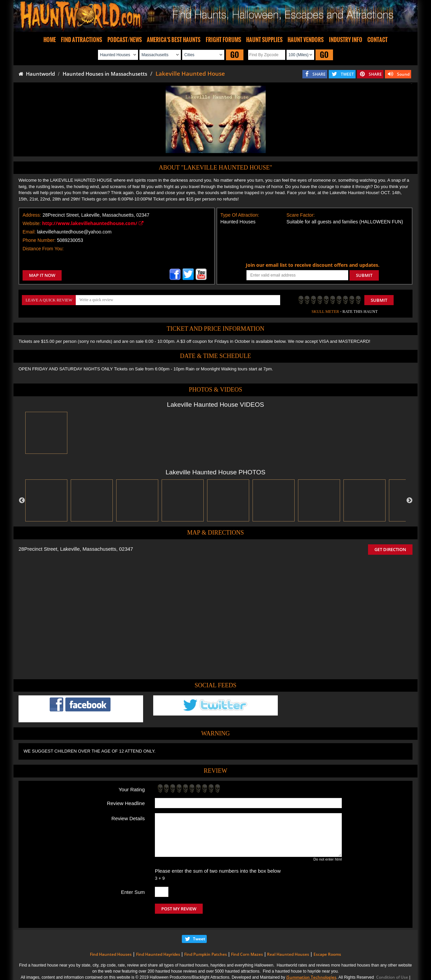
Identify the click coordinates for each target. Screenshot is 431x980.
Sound (403, 74)
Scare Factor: (301, 215)
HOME (50, 40)
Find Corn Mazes (247, 954)
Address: (32, 215)
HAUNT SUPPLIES (264, 40)
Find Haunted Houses (111, 954)
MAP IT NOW (42, 275)
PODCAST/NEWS (125, 40)
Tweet (199, 939)
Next (409, 501)
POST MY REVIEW (179, 909)
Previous (22, 501)
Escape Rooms (327, 954)
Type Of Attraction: (240, 215)
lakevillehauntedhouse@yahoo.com (74, 232)
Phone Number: (39, 240)
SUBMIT (364, 275)
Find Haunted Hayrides (158, 954)
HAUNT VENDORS (306, 40)
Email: (29, 232)
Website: (32, 223)
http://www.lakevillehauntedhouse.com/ (93, 223)
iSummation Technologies (311, 977)
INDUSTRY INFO (346, 40)
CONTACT (377, 40)
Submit (379, 300)
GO (235, 55)
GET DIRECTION (390, 549)
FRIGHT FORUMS (223, 40)
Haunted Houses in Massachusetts (105, 74)
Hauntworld (37, 74)
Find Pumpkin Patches (206, 954)
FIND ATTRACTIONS (81, 40)
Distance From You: (43, 249)
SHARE (319, 74)
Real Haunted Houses (288, 954)
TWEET (347, 74)
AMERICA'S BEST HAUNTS (174, 40)
